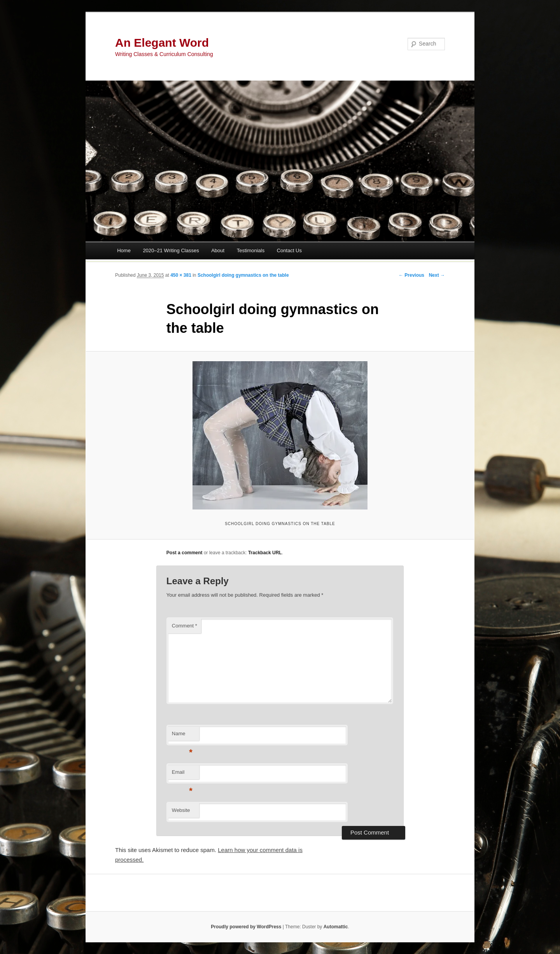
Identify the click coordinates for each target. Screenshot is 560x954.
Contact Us (289, 250)
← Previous (411, 275)
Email (182, 774)
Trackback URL (265, 553)
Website (181, 810)
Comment (185, 626)
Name (182, 736)
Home (124, 250)
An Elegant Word (162, 43)
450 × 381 (181, 275)
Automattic (336, 927)
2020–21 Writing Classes (171, 250)
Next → (437, 275)
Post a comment (185, 553)
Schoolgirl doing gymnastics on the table (243, 275)
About (218, 250)
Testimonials (251, 250)
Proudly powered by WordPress (246, 927)
